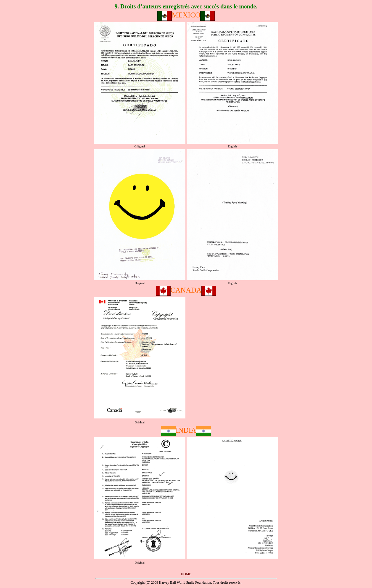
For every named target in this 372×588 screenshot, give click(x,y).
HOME (186, 574)
